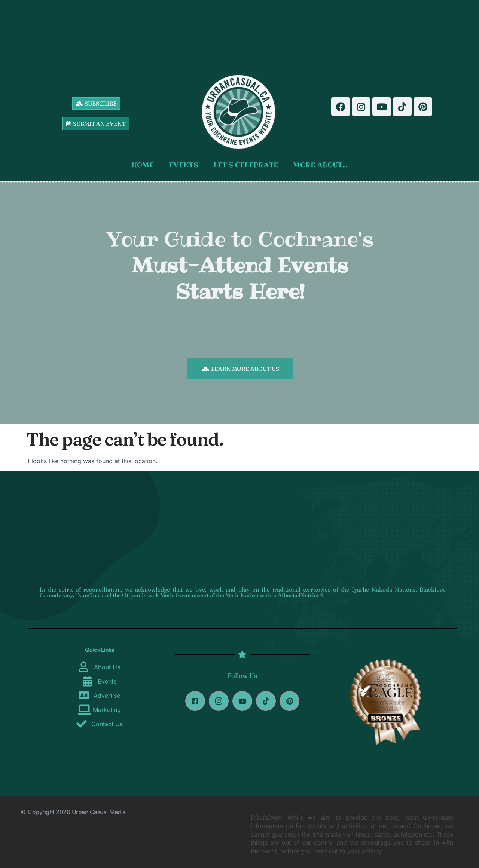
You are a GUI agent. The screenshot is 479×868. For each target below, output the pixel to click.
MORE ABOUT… (320, 165)
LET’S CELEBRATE (246, 165)
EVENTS (184, 165)
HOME (143, 165)
